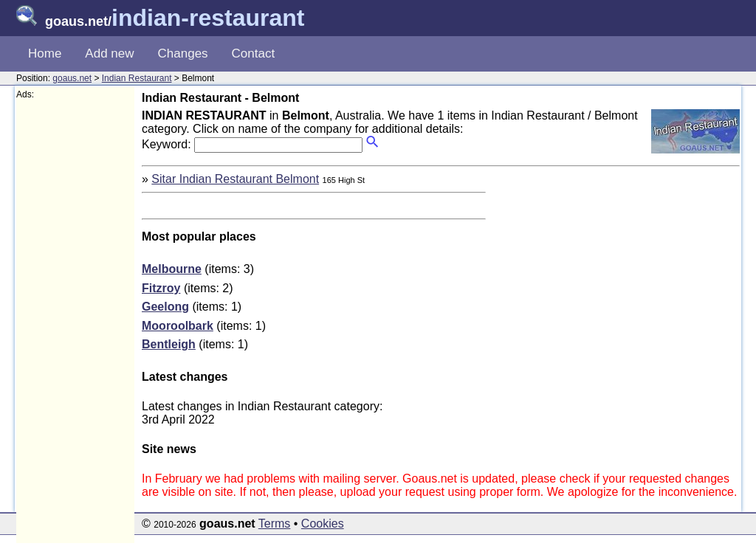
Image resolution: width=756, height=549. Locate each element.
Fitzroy (161, 288)
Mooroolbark (178, 326)
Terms (275, 524)
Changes (183, 53)
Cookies (323, 524)
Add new (109, 53)
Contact (254, 53)
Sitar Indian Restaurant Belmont (235, 179)
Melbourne (172, 269)
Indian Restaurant (137, 78)
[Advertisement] (75, 322)
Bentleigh (169, 344)
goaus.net (72, 78)
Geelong (165, 307)
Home (45, 53)
